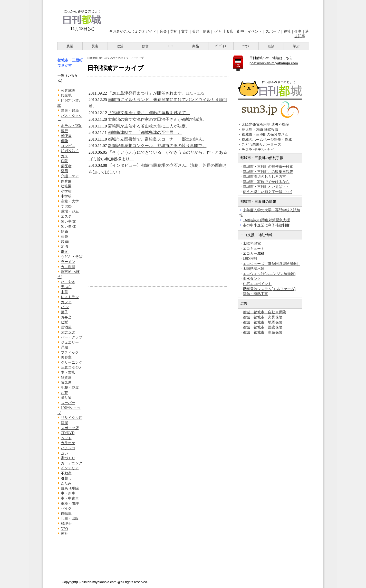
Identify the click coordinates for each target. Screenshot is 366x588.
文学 (185, 31)
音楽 (163, 31)
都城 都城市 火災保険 (263, 317)
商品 (196, 46)
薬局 (64, 171)
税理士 (66, 524)
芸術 (174, 31)
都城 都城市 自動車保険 (264, 312)
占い (64, 453)
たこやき (68, 282)
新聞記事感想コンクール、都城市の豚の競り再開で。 (157, 146)
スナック (68, 332)
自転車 (66, 514)
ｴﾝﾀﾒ (246, 46)
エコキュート (254, 249)
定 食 (65, 247)
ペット (66, 438)
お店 (230, 31)
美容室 (66, 357)
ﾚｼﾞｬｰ (218, 31)
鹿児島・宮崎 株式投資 (260, 130)
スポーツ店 (70, 428)
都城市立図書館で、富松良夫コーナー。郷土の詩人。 (157, 139)
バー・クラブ (72, 337)
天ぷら (66, 287)
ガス (64, 156)
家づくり (68, 458)
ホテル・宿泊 (72, 126)
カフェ (66, 302)
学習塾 (66, 206)
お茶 (64, 393)
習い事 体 (69, 227)
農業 (70, 46)
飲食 (145, 46)
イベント (255, 31)
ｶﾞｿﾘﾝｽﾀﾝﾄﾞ (70, 151)
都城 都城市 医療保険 (263, 327)
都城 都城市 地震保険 (263, 322)
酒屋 (64, 423)
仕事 (298, 31)
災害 (95, 46)
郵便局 (66, 136)
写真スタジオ (72, 368)
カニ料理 (68, 267)
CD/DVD (68, 433)
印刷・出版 (70, 518)
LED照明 (250, 259)
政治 (120, 46)
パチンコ (68, 448)
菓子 (64, 312)
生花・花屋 (70, 388)
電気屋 (66, 383)
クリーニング (72, 362)
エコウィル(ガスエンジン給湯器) (269, 274)
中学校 (66, 196)
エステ (66, 217)
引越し (66, 478)
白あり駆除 (70, 488)
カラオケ (68, 443)
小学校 (66, 191)
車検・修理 (70, 504)
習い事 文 (69, 221)
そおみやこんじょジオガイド (133, 31)
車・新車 (68, 493)
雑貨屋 (66, 378)
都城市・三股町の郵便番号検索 (268, 167)
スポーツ (273, 31)
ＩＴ (170, 46)
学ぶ (296, 46)
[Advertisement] (208, 14)
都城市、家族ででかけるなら (266, 182)
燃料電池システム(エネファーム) (269, 289)
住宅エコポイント (257, 284)
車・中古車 (70, 498)
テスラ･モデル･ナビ (258, 150)
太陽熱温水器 (254, 269)
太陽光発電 (252, 243)
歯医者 (66, 166)
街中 (240, 31)
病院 (64, 161)
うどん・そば (72, 257)
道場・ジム (70, 211)
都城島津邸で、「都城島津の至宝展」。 (145, 132)
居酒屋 (66, 327)
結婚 (64, 232)
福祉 (287, 31)
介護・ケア (70, 176)
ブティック (70, 352)
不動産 (66, 473)
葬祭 (64, 237)
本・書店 (68, 373)
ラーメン (68, 262)
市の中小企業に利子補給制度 (266, 225)
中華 (64, 292)
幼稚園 (66, 186)
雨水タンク (252, 279)
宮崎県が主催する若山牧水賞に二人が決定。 (149, 126)
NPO (64, 529)
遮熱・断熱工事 (255, 294)
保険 (64, 141)
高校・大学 (70, 201)
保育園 (66, 181)
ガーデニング (72, 463)
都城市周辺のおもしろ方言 (264, 177)
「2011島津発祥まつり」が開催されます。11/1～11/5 (156, 93)
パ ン (65, 307)
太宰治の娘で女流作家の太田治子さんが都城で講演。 (157, 119)
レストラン (70, 297)
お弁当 (66, 317)
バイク (66, 508)
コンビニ (68, 146)
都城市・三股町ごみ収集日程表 (268, 172)
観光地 (66, 95)
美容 (196, 31)
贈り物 (66, 398)
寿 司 (65, 252)
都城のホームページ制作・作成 (267, 140)
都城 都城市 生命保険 (263, 332)
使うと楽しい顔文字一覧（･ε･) (268, 192)
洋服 (64, 347)
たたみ (66, 483)
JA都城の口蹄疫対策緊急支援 (266, 220)
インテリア (70, 468)
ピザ (64, 322)
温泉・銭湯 (70, 111)
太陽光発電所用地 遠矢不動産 (265, 125)
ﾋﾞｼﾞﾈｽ (221, 46)
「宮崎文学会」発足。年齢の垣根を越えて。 (149, 113)
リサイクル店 (72, 418)
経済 (271, 46)
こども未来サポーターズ (261, 145)
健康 (206, 31)
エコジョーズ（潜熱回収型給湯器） (272, 264)
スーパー (68, 403)
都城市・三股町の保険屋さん (265, 135)
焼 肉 (65, 242)
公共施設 (68, 91)
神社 (64, 534)
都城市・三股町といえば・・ (266, 187)
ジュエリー (70, 342)
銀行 (64, 131)
